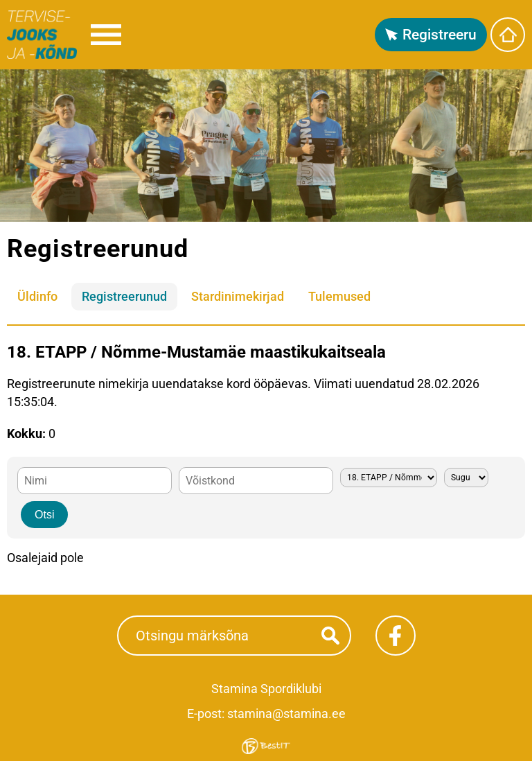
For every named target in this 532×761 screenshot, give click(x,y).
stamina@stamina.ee (286, 714)
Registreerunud (124, 296)
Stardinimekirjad (238, 296)
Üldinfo (37, 296)
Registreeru (440, 35)
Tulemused (339, 296)
